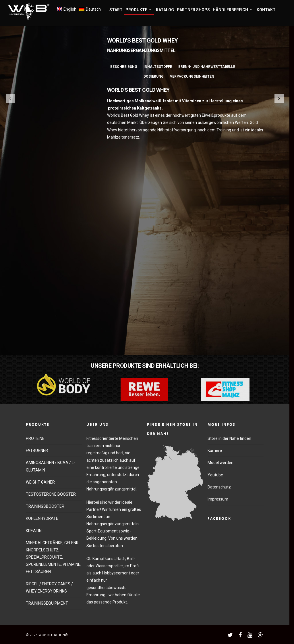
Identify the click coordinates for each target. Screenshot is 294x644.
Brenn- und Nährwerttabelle (207, 67)
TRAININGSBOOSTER (45, 506)
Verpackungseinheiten (192, 76)
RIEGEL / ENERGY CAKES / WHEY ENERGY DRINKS (49, 588)
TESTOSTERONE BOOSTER (51, 494)
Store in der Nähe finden (229, 438)
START (116, 10)
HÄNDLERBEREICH (233, 10)
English (70, 9)
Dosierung (154, 76)
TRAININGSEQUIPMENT (47, 603)
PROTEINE (35, 438)
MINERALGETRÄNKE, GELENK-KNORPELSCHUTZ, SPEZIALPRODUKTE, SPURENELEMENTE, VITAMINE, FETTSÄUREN (54, 557)
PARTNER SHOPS (193, 10)
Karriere (215, 451)
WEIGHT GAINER (40, 482)
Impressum (218, 499)
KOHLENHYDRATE (42, 518)
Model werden (220, 463)
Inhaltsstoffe (158, 67)
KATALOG (165, 10)
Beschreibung (124, 67)
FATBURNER (37, 451)
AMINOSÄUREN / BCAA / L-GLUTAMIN (51, 466)
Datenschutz (219, 487)
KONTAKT (266, 10)
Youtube (215, 475)
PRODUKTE (139, 10)
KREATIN (34, 531)
